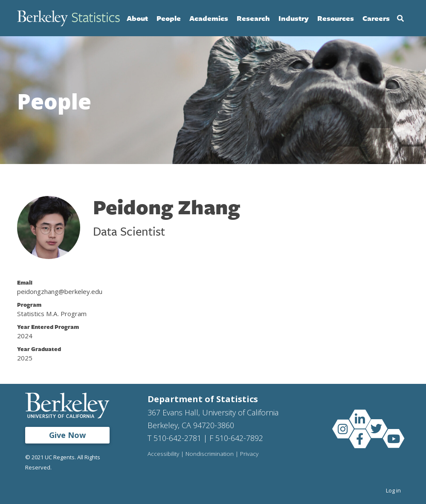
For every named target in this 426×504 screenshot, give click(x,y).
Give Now (67, 435)
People (169, 18)
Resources (336, 18)
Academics (209, 18)
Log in (393, 490)
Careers (376, 18)
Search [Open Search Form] (400, 18)
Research (253, 18)
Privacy (249, 454)
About (137, 18)
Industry (294, 18)
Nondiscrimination (210, 454)
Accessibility (163, 454)
